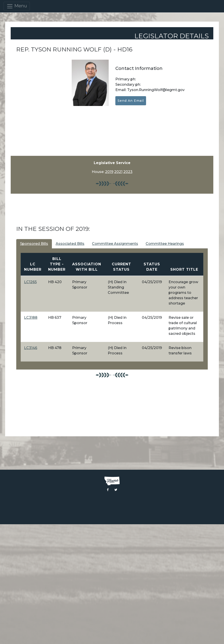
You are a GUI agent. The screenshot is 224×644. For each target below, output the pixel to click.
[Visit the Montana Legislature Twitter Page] (116, 490)
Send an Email (131, 101)
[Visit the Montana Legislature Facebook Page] (108, 490)
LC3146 (31, 348)
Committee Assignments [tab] (115, 244)
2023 (128, 172)
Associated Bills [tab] (70, 244)
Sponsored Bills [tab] (34, 244)
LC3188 (31, 318)
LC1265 (30, 282)
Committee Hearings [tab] (165, 244)
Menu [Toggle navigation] (17, 6)
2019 (109, 172)
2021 (118, 172)
